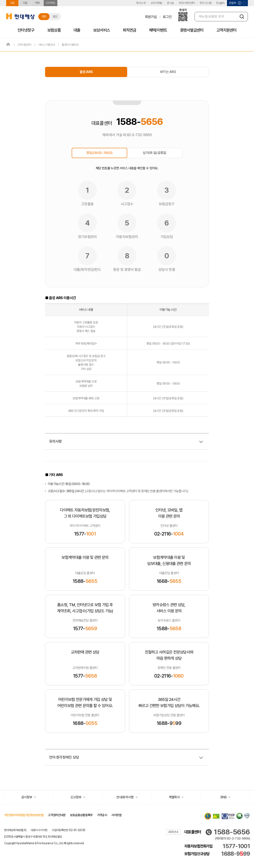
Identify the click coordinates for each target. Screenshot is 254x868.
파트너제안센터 (187, 3)
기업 (25, 3)
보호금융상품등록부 (81, 815)
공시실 (170, 3)
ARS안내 (173, 832)
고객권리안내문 (57, 815)
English (220, 3)
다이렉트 (50, 3)
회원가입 (151, 17)
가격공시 (102, 815)
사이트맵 (116, 815)
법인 (55, 17)
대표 (12, 3)
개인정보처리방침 (24, 815)
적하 (37, 3)
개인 (44, 17)
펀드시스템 (206, 3)
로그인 (167, 17)
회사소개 (141, 3)
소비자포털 (156, 3)
